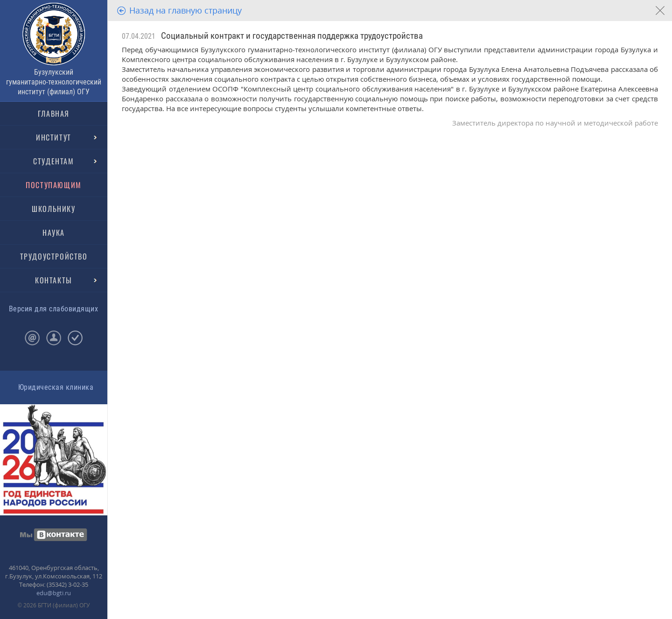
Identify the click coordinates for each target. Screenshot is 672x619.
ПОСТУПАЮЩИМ (54, 185)
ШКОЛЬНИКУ (53, 209)
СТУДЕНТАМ (53, 161)
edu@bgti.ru (54, 593)
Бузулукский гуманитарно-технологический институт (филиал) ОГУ (54, 82)
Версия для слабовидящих (53, 309)
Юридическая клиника (56, 387)
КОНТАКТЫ (54, 280)
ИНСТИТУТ (54, 137)
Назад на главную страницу (185, 10)
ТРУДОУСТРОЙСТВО (54, 256)
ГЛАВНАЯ (54, 113)
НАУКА (54, 232)
